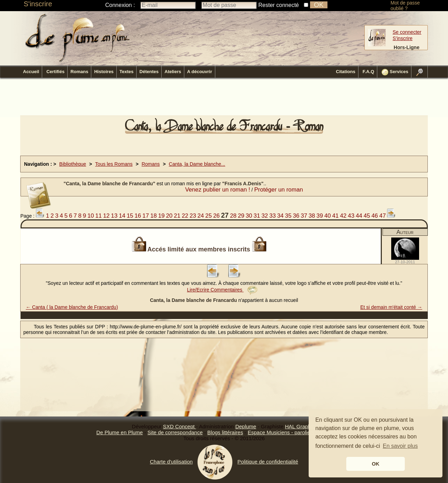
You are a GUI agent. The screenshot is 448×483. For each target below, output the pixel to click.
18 (153, 216)
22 (185, 216)
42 (343, 216)
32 (265, 216)
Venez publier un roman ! (218, 190)
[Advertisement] (224, 99)
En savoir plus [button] (400, 446)
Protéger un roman (279, 190)
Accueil (31, 72)
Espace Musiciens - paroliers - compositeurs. (300, 432)
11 (98, 216)
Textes (126, 72)
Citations (346, 72)
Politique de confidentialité (268, 462)
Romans (79, 72)
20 (169, 216)
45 (367, 216)
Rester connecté (279, 5)
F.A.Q (368, 72)
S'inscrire (38, 4)
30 (249, 216)
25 (208, 216)
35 (288, 216)
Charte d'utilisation (171, 462)
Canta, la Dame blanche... (197, 164)
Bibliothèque (73, 164)
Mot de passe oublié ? (405, 6)
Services (395, 72)
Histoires (104, 72)
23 (193, 216)
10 (91, 216)
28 (233, 216)
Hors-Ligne (407, 47)
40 (328, 216)
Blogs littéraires (225, 432)
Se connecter (407, 32)
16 (138, 216)
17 (146, 216)
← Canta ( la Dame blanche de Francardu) (72, 307)
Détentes (149, 72)
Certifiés (55, 72)
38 (312, 216)
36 (296, 216)
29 (241, 216)
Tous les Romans (114, 164)
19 (161, 216)
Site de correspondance (175, 432)
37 (304, 216)
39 (320, 216)
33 (273, 216)
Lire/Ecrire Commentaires (222, 290)
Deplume (246, 426)
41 (335, 216)
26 (217, 216)
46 (375, 216)
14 (122, 216)
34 (281, 216)
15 (130, 216)
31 (257, 216)
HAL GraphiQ (300, 426)
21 (177, 216)
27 (225, 215)
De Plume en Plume (120, 432)
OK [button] (376, 464)
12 (106, 216)
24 (201, 216)
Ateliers (173, 72)
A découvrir (200, 72)
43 (351, 216)
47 (383, 216)
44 (359, 216)
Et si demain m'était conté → (391, 307)
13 (114, 216)
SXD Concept (180, 426)
